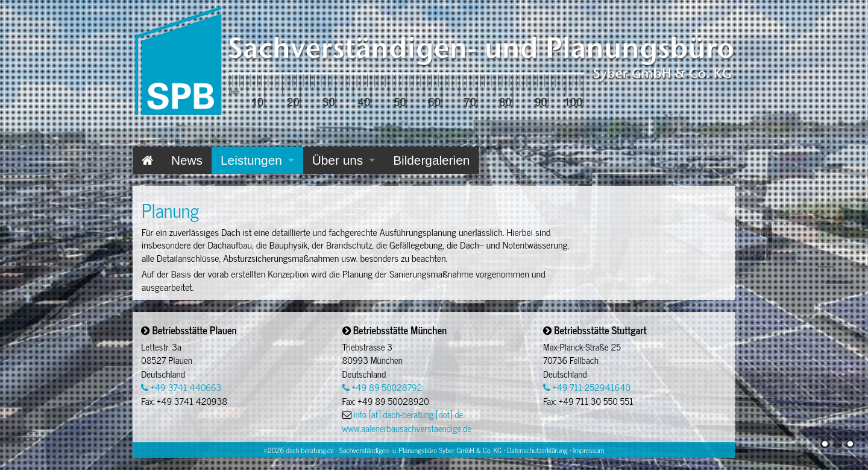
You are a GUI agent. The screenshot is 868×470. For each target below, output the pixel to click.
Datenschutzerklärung (537, 450)
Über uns (338, 160)
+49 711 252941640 (587, 387)
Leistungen (251, 160)
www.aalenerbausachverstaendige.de (407, 428)
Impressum (589, 450)
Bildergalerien (431, 160)
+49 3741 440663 (181, 387)
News (187, 160)
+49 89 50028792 (382, 387)
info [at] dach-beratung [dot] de (408, 414)
